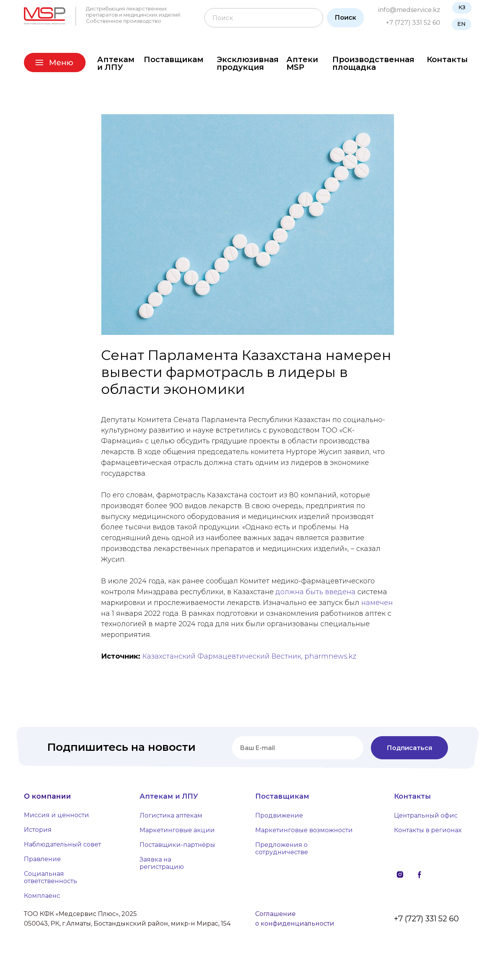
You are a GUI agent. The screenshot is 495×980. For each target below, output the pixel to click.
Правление (42, 861)
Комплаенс (42, 898)
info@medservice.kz (409, 10)
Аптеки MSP (302, 63)
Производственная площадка (373, 63)
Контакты (447, 59)
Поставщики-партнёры (177, 847)
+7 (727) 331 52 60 (413, 23)
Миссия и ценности (56, 817)
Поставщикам (174, 59)
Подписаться (409, 750)
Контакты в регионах (428, 832)
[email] (298, 750)
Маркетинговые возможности (304, 832)
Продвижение (279, 818)
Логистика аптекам (171, 818)
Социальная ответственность (51, 880)
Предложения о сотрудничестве (282, 851)
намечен (377, 603)
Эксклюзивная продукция (248, 63)
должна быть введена (316, 593)
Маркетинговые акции (177, 832)
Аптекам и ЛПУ (116, 63)
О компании (47, 799)
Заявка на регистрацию (162, 865)
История (38, 832)
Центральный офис (426, 818)
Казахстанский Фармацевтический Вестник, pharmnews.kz (249, 657)
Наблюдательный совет (62, 847)
